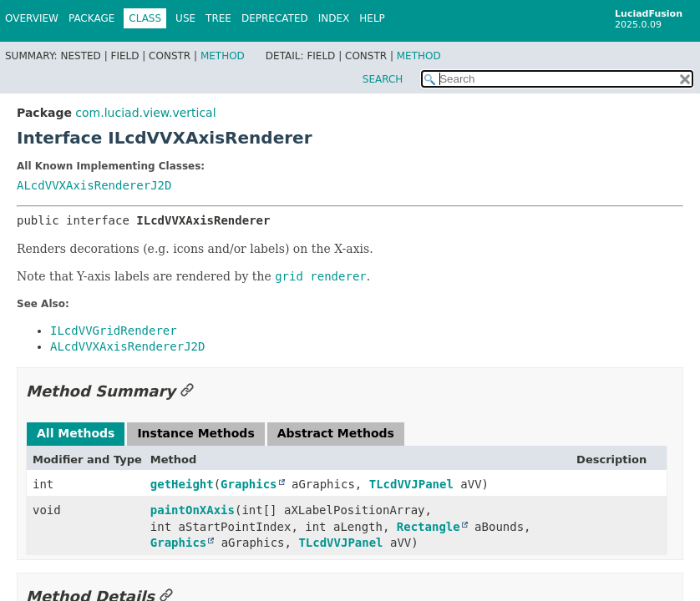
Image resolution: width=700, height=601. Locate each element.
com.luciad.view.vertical (145, 113)
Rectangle (429, 527)
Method (223, 56)
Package (91, 18)
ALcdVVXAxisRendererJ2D (94, 185)
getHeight (182, 484)
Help (372, 18)
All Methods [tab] (76, 433)
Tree (218, 18)
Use (185, 18)
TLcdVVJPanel (411, 484)
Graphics (249, 484)
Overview (32, 18)
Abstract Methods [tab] (336, 433)
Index (334, 18)
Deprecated (275, 18)
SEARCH (383, 79)
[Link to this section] (187, 391)
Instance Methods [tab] (195, 433)
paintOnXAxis (193, 510)
